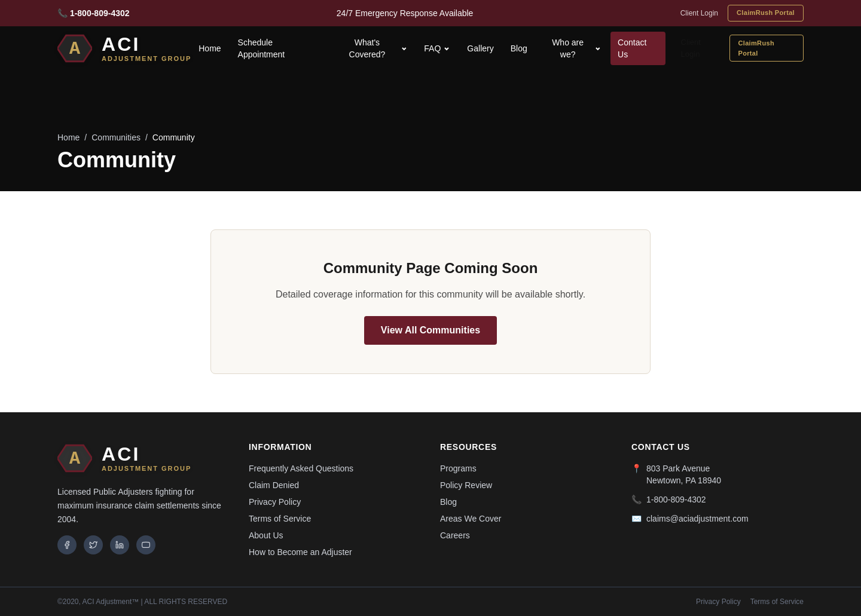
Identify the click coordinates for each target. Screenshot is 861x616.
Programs (458, 468)
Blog (519, 48)
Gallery (480, 48)
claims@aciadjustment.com (697, 519)
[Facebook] (67, 545)
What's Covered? (378, 48)
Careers (455, 535)
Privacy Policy (275, 502)
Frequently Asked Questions (301, 468)
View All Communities (430, 330)
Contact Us (632, 48)
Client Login (699, 13)
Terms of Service (280, 519)
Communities (116, 137)
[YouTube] (146, 545)
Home (210, 48)
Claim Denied (274, 485)
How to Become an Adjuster (300, 552)
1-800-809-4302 (676, 499)
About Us (266, 535)
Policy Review (466, 485)
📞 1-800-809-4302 (94, 13)
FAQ (437, 48)
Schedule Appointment (262, 48)
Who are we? (576, 48)
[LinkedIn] (120, 545)
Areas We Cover (471, 519)
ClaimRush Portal (766, 13)
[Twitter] (93, 545)
